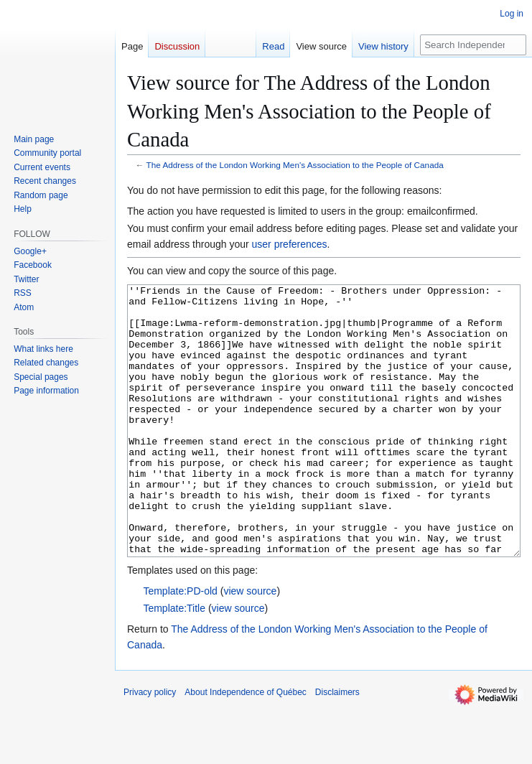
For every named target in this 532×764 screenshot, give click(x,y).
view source (250, 645)
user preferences (290, 244)
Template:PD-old (180, 645)
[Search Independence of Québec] (473, 45)
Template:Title (174, 662)
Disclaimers (337, 746)
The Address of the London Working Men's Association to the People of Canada (295, 165)
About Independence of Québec (245, 746)
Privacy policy (150, 746)
